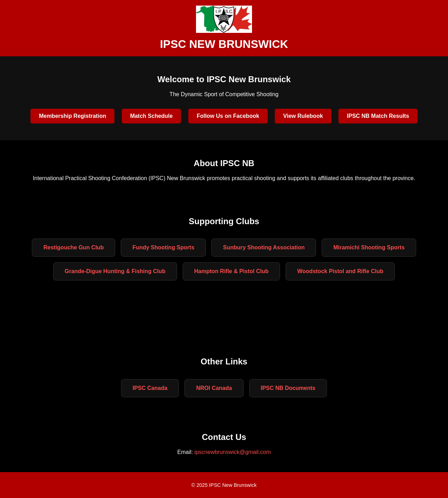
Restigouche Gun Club (73, 247)
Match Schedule (152, 116)
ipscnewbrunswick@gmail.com (232, 452)
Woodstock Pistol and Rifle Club (340, 271)
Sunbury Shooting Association (264, 247)
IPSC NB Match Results (378, 116)
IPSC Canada (150, 388)
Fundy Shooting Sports (163, 247)
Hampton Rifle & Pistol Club (231, 271)
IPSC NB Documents (288, 388)
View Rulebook (303, 116)
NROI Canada (214, 388)
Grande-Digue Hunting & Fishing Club (115, 271)
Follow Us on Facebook (228, 116)
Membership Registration (72, 116)
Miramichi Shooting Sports (369, 247)
